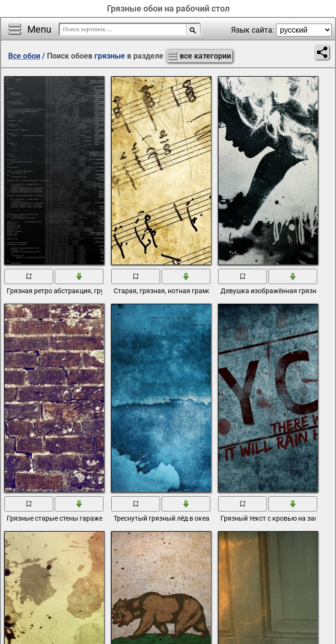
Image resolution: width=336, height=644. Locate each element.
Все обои (24, 56)
